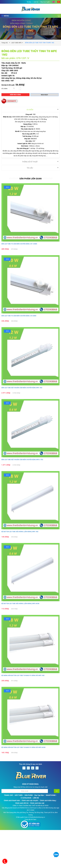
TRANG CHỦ (8, 795)
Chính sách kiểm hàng (48, 800)
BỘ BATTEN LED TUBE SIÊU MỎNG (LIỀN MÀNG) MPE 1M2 (20, 532)
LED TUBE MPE (16, 43)
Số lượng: (5, 89)
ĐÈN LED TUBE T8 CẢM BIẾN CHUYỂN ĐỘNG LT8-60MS (19, 316)
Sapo (35, 819)
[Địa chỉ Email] (25, 791)
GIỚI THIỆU (19, 795)
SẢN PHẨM (29, 795)
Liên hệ (36, 2)
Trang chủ (5, 43)
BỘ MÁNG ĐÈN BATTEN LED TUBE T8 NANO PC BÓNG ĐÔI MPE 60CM (23, 747)
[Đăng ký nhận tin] (57, 791)
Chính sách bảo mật (37, 803)
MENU (5, 16)
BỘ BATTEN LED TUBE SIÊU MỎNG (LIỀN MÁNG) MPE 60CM (20, 603)
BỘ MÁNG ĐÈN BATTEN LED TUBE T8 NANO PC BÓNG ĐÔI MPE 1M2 (23, 675)
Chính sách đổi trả (22, 803)
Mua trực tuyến (45, 2)
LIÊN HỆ (36, 798)
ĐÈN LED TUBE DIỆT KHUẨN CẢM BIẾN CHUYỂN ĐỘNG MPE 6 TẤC (22, 460)
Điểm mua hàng (15, 95)
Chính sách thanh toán (12, 800)
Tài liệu (29, 2)
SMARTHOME (51, 795)
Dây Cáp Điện (39, 795)
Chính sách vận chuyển (30, 800)
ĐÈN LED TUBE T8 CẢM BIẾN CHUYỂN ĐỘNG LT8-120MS (19, 244)
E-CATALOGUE (26, 798)
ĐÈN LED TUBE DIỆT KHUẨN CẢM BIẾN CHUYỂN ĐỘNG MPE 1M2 (22, 388)
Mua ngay (45, 95)
